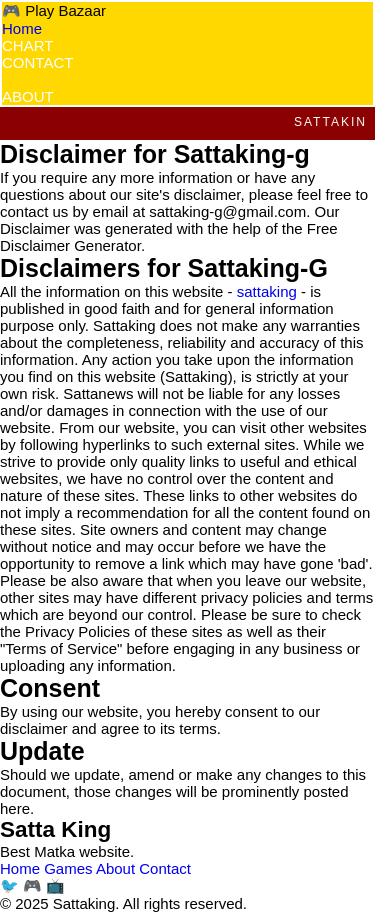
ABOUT (28, 96)
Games (68, 868)
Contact (165, 868)
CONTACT (37, 62)
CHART (27, 45)
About (115, 868)
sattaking (267, 291)
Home (22, 28)
